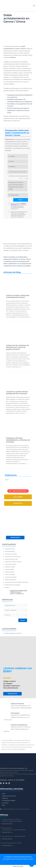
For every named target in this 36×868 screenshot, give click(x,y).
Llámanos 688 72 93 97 (18, 491)
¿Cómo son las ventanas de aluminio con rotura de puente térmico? (17, 347)
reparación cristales (10, 567)
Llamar (18, 497)
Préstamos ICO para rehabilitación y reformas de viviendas (18, 440)
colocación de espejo (10, 564)
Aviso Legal (6, 859)
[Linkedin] (9, 783)
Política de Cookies (28, 859)
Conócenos (6, 803)
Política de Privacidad (16, 859)
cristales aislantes (10, 569)
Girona (22, 246)
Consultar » (18, 503)
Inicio (4, 794)
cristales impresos (10, 572)
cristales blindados (10, 551)
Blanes (7, 480)
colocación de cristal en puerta (13, 557)
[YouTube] (6, 783)
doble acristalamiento (10, 580)
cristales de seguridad (11, 577)
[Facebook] (1, 783)
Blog (4, 805)
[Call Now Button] (32, 864)
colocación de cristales (11, 554)
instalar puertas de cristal (11, 559)
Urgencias (5, 798)
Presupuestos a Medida (9, 801)
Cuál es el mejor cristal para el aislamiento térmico (18, 296)
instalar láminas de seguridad (12, 585)
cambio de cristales (10, 575)
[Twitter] (4, 783)
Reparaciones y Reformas (9, 796)
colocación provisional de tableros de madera (17, 582)
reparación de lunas (10, 549)
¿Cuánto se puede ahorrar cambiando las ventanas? (17, 393)
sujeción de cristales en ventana (13, 562)
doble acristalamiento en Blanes (13, 633)
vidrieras (7, 587)
